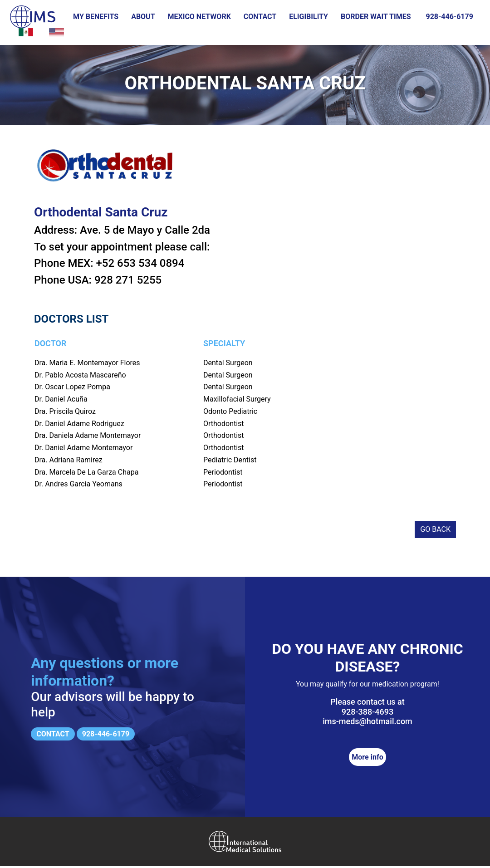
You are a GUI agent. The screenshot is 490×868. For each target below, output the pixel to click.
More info (367, 759)
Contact (260, 17)
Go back (435, 532)
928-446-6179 (449, 17)
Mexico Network (199, 17)
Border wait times (376, 17)
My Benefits (96, 17)
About (143, 17)
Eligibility (309, 17)
